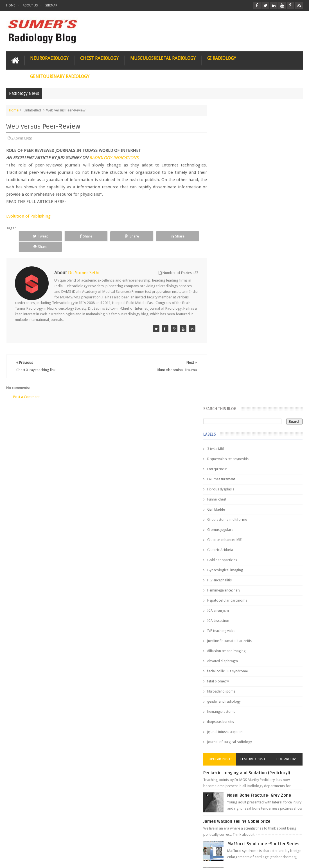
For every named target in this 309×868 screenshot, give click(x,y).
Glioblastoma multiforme (238, 218)
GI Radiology (222, 58)
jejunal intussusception (236, 431)
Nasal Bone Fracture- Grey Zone (270, 494)
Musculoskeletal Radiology (163, 58)
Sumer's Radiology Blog (62, 859)
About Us (30, 5)
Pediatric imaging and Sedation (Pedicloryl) (257, 472)
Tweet (36, 236)
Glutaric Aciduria (231, 249)
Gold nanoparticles (233, 259)
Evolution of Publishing (28, 216)
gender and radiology (235, 400)
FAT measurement (232, 178)
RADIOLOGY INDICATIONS (114, 157)
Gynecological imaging (236, 269)
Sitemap (51, 5)
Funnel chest (227, 198)
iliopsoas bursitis (231, 421)
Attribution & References (90, 842)
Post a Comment (26, 386)
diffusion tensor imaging (237, 350)
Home (11, 5)
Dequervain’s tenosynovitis (239, 158)
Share (73, 236)
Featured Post (258, 458)
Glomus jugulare (231, 229)
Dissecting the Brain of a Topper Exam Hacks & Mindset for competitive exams (252, 809)
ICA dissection (229, 319)
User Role (20, 842)
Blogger (295, 859)
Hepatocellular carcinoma (238, 299)
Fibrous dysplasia (232, 188)
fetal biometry (229, 380)
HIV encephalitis (230, 279)
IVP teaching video (232, 330)
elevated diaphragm (233, 360)
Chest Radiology (99, 58)
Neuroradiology (49, 58)
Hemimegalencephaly (234, 289)
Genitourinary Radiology (60, 76)
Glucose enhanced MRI (235, 239)
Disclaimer (49, 842)
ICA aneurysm (229, 309)
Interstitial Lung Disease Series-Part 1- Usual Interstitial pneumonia (269, 577)
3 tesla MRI (226, 148)
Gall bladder (227, 208)
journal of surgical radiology (240, 441)
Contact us (289, 842)
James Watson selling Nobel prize (248, 520)
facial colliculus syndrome (238, 370)
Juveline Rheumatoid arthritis (240, 340)
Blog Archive (288, 458)
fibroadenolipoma (232, 390)
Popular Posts (229, 458)
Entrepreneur (228, 168)
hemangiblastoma (232, 410)
